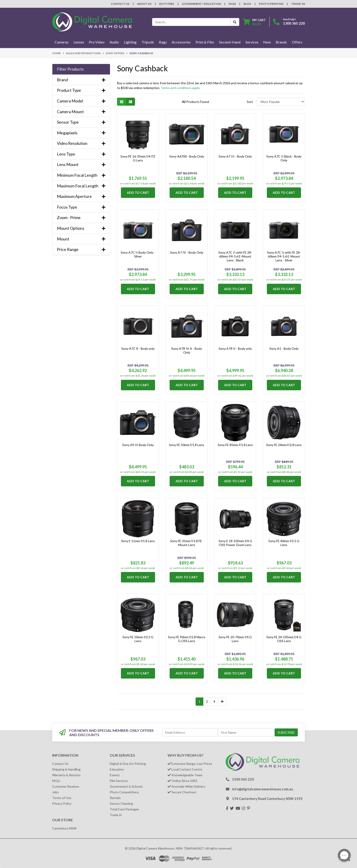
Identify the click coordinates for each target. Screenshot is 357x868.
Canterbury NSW (64, 828)
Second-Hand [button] (230, 42)
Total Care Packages (124, 809)
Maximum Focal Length (81, 186)
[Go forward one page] (214, 702)
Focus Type (81, 207)
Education (117, 769)
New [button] (267, 42)
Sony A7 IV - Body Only (187, 252)
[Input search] (191, 22)
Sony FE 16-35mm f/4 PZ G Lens (138, 158)
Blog (247, 4)
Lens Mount (81, 165)
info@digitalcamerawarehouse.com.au (263, 789)
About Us (144, 4)
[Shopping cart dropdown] (254, 22)
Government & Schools (126, 786)
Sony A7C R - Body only (138, 348)
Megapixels (81, 133)
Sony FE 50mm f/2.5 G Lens (138, 639)
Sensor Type (81, 122)
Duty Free (167, 4)
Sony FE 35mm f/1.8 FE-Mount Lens (187, 543)
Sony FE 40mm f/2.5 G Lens (284, 543)
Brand (81, 80)
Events (115, 775)
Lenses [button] (79, 42)
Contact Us (120, 4)
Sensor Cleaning (121, 803)
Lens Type (81, 154)
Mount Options (81, 228)
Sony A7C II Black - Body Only (284, 158)
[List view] (130, 102)
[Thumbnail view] (122, 102)
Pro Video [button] (97, 42)
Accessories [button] (181, 42)
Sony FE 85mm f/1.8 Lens (235, 445)
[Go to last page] (222, 702)
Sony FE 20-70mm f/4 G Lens (235, 639)
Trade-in (116, 815)
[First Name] (246, 732)
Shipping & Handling (66, 769)
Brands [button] (281, 42)
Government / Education (201, 4)
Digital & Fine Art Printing (128, 764)
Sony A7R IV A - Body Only (187, 350)
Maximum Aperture (81, 196)
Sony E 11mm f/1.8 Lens (138, 541)
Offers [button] (297, 42)
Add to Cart (138, 193)
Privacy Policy (62, 803)
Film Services (119, 781)
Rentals (115, 798)
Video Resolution (81, 143)
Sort (250, 102)
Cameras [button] (62, 42)
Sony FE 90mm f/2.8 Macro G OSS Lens (187, 639)
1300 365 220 (294, 23)
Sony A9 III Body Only (138, 445)
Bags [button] (163, 42)
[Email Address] (190, 732)
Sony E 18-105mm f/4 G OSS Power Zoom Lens (235, 543)
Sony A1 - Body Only (284, 348)
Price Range (81, 249)
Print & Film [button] (205, 42)
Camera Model (81, 101)
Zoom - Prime (81, 218)
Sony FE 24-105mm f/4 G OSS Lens (284, 639)
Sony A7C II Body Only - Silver (138, 254)
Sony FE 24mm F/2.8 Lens (284, 445)
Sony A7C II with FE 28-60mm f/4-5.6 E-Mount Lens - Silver (284, 256)
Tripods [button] (148, 42)
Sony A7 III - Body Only (235, 156)
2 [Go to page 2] (207, 701)
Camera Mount (81, 112)
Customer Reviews (66, 786)
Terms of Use (62, 798)
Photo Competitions (124, 792)
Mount (81, 239)
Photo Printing (271, 4)
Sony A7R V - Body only (235, 348)
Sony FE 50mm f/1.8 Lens (187, 445)
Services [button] (252, 42)
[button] (81, 69)
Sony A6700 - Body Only (187, 156)
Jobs (55, 792)
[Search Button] (235, 22)
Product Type (81, 90)
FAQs (232, 4)
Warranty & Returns (66, 775)
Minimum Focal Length (81, 175)
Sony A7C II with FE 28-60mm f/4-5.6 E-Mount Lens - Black (235, 256)
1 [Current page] (199, 701)
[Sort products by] (281, 102)
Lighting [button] (130, 42)
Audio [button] (114, 42)
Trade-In (298, 4)
